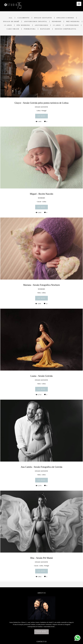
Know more (42, 632)
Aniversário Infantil (36, 21)
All (11, 18)
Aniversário (41, 25)
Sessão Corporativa (66, 29)
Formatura (30, 29)
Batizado (45, 29)
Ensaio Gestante (43, 18)
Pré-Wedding (73, 21)
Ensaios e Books (65, 18)
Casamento (24, 18)
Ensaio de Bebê (11, 21)
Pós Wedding (23, 25)
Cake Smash (13, 29)
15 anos (8, 25)
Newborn (57, 21)
